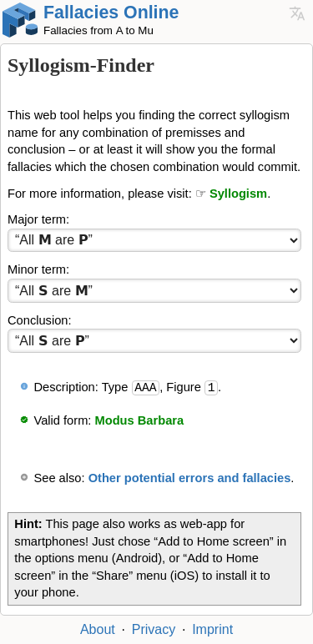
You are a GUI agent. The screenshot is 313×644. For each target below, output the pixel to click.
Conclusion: (40, 320)
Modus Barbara (140, 420)
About (98, 629)
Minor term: (38, 269)
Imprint (212, 629)
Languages (297, 13)
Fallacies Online (111, 13)
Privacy (154, 629)
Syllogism (238, 194)
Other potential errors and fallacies (190, 478)
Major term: (38, 219)
